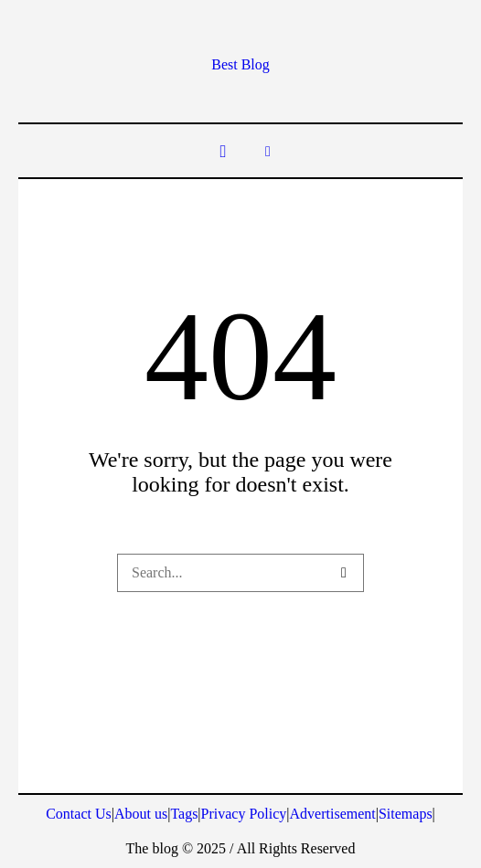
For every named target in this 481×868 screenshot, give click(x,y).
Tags (184, 814)
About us (141, 814)
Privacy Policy (244, 814)
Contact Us (79, 814)
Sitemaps (406, 814)
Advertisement (333, 814)
